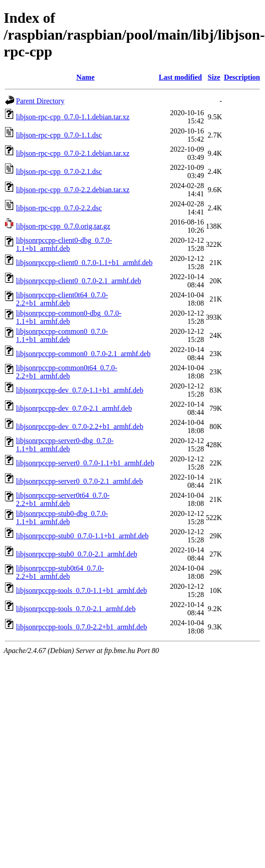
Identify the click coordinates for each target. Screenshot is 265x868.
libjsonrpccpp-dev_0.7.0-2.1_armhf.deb (74, 408)
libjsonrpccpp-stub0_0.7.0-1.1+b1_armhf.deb (82, 536)
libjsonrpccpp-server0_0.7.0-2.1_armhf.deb (79, 481)
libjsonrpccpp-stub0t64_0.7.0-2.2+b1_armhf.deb (60, 572)
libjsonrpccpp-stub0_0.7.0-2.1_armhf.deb (77, 554)
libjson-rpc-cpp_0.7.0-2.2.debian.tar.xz (73, 190)
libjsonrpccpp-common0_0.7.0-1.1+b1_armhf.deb (62, 335)
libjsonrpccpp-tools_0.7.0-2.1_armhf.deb (76, 609)
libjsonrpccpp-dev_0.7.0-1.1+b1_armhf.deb (80, 390)
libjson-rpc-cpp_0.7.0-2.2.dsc (59, 208)
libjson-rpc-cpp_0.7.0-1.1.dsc (59, 135)
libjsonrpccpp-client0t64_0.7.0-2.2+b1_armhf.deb (62, 299)
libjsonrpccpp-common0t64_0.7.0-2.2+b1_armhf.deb (67, 372)
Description (242, 77)
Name (85, 77)
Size (214, 77)
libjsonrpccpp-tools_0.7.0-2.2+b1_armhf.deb (81, 627)
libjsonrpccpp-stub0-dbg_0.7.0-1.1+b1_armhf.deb (62, 518)
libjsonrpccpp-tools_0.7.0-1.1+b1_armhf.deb (81, 590)
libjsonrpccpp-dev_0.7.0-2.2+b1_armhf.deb (80, 426)
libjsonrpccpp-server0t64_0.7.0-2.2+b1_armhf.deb (63, 499)
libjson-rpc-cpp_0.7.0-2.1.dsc (59, 171)
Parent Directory (40, 101)
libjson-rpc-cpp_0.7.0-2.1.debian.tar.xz (73, 153)
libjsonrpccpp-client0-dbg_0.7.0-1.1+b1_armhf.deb (64, 244)
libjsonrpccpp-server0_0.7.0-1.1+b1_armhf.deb (85, 463)
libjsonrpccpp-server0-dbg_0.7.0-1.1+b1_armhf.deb (65, 445)
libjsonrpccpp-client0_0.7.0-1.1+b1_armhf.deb (84, 263)
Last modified (180, 77)
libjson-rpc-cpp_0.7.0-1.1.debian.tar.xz (73, 117)
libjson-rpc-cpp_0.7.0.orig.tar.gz (63, 226)
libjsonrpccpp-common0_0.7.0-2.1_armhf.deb (83, 354)
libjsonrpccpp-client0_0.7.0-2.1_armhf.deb (79, 281)
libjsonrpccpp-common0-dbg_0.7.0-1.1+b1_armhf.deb (69, 317)
